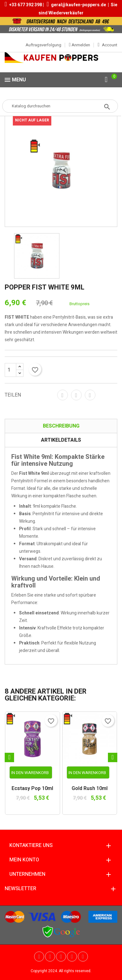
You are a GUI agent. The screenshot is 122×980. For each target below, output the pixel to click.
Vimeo (72, 957)
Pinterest (90, 395)
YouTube (50, 957)
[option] (37, 256)
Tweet (76, 395)
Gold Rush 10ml (90, 789)
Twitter (39, 957)
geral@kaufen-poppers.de (79, 5)
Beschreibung (61, 426)
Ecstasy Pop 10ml (32, 789)
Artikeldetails (61, 440)
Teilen (63, 395)
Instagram (83, 957)
